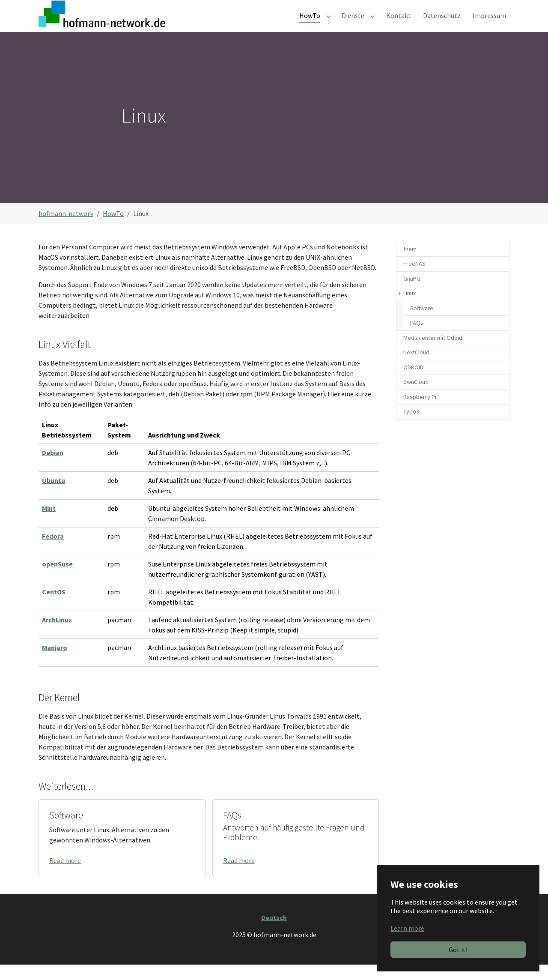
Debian (53, 468)
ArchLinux (57, 635)
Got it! (458, 950)
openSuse (57, 579)
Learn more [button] (407, 928)
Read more (65, 876)
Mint (49, 524)
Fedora (53, 551)
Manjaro (55, 663)
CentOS (54, 607)
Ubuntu (54, 496)
